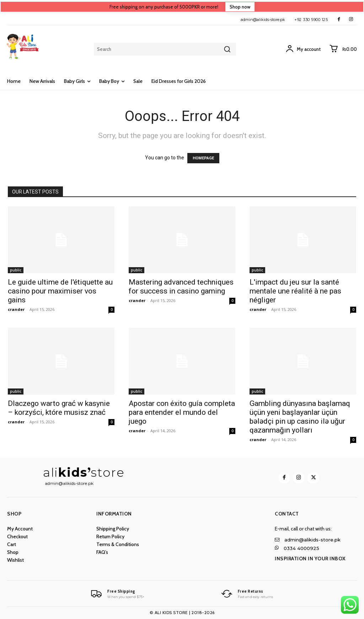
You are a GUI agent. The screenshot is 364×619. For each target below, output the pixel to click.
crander (16, 309)
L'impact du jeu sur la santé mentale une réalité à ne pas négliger (295, 291)
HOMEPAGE (203, 158)
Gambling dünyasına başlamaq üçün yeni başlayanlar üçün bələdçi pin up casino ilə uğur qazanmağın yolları (300, 417)
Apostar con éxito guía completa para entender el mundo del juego (182, 412)
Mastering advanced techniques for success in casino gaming (181, 287)
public (16, 270)
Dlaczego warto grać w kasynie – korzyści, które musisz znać (59, 408)
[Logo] (117, 594)
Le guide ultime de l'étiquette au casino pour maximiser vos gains (60, 291)
